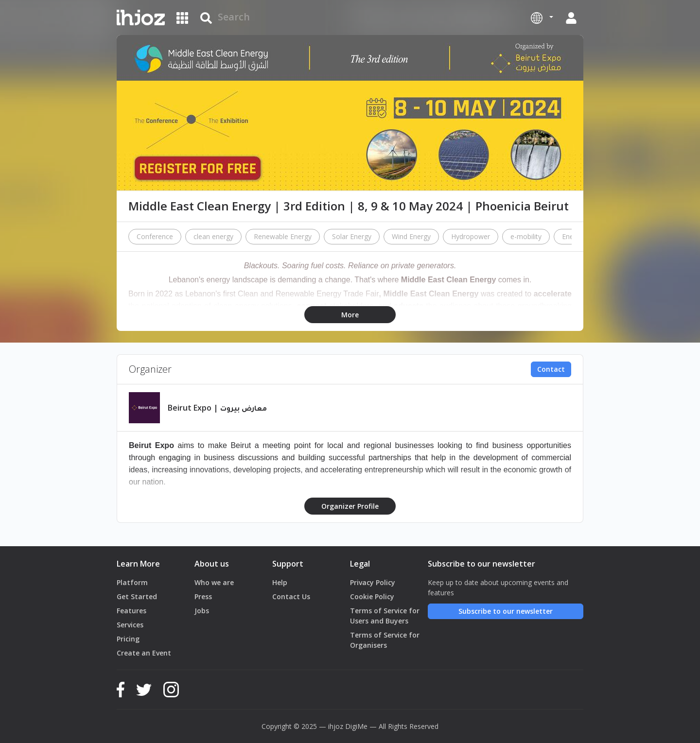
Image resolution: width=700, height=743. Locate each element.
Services (130, 625)
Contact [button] (551, 369)
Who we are (214, 582)
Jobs (202, 611)
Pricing (128, 639)
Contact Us (291, 596)
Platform (132, 582)
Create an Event (144, 653)
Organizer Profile (350, 506)
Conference (155, 236)
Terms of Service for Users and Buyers (385, 616)
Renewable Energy (283, 236)
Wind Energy (411, 236)
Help (280, 582)
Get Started (137, 596)
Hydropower (471, 236)
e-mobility (526, 236)
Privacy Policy (373, 582)
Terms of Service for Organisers (385, 640)
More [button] (350, 315)
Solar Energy (352, 236)
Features (131, 611)
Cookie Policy (372, 596)
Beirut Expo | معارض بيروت (217, 408)
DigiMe (356, 726)
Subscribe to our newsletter (506, 611)
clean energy (213, 236)
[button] (542, 17)
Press (203, 596)
